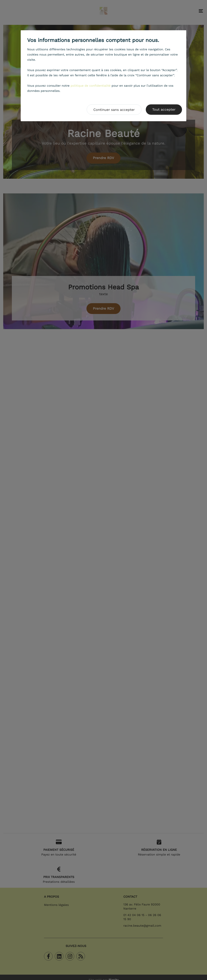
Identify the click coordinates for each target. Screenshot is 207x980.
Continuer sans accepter (114, 110)
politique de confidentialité (91, 86)
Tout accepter (164, 109)
